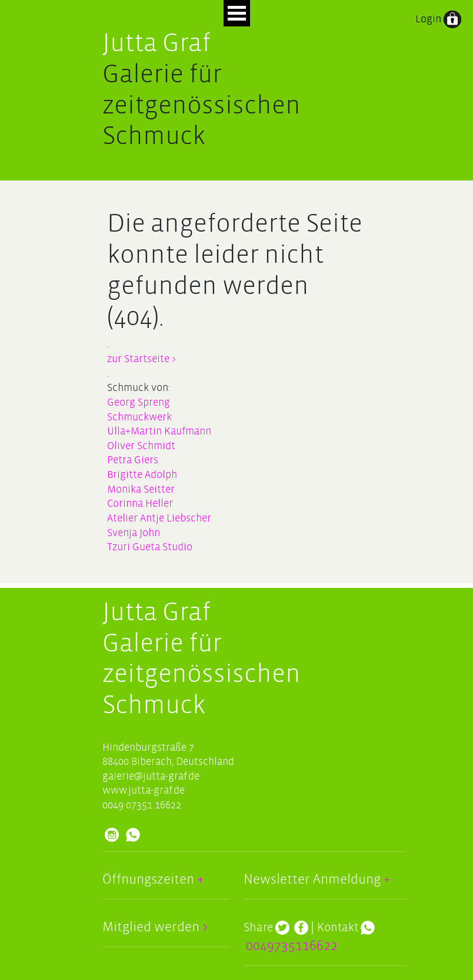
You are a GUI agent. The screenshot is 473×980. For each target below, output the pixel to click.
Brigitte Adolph (142, 475)
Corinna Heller (140, 504)
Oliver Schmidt (141, 446)
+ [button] (199, 879)
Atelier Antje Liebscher (159, 518)
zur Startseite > (141, 359)
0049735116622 (292, 946)
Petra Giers (133, 460)
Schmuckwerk (139, 417)
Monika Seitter (141, 489)
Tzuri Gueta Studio (150, 547)
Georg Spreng (139, 402)
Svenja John (134, 533)
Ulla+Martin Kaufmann (159, 431)
